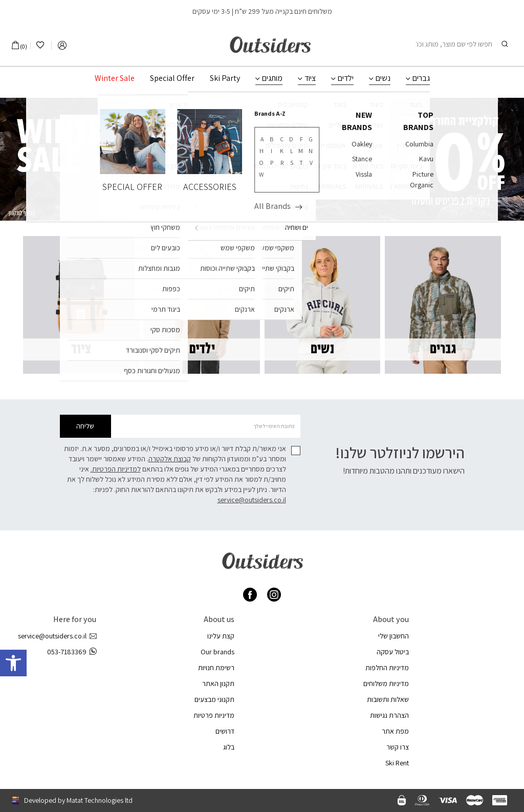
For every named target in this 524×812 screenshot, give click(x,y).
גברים (421, 78)
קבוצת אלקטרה (170, 459)
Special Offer (172, 78)
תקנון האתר (218, 683)
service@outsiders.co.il (252, 500)
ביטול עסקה (393, 652)
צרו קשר (398, 747)
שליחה (85, 426)
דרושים (225, 731)
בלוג (229, 747)
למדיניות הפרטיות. (116, 469)
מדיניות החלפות (387, 668)
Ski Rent (397, 763)
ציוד (310, 78)
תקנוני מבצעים (214, 699)
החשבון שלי (394, 636)
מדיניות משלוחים (386, 683)
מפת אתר (395, 731)
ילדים (346, 78)
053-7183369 (72, 652)
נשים (383, 78)
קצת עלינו (221, 636)
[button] (13, 663)
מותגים (272, 78)
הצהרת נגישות (389, 715)
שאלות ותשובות (388, 699)
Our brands (217, 652)
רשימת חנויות (216, 668)
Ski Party (225, 78)
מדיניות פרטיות (214, 715)
